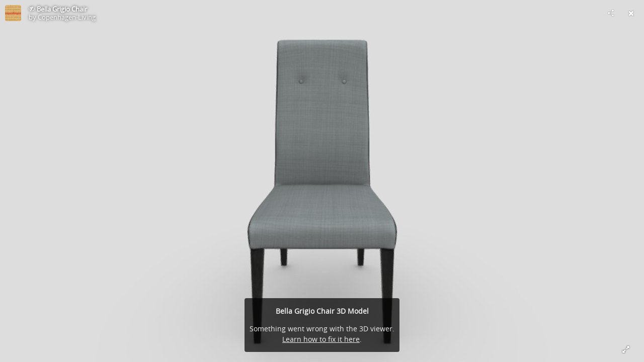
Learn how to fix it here (321, 339)
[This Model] (13, 13)
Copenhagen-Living (67, 17)
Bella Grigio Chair (62, 9)
